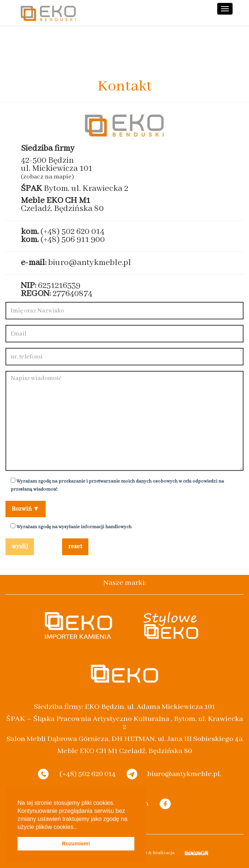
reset (75, 547)
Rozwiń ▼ (26, 509)
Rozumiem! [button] (76, 844)
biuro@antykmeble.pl (90, 263)
